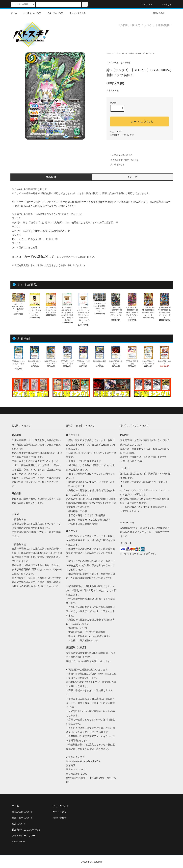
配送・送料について (22, 818)
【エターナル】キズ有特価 (124, 53)
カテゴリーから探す (30, 13)
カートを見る (59, 812)
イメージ (132, 177)
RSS (14, 842)
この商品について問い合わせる (122, 160)
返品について (116, 132)
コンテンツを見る (76, 13)
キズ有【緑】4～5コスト (145, 53)
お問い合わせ (157, 13)
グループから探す (53, 13)
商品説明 (51, 177)
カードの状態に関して (39, 257)
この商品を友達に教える (119, 155)
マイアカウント (61, 806)
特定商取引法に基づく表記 (122, 135)
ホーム (14, 13)
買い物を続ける (115, 165)
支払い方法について (22, 812)
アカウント (145, 4)
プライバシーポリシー (24, 836)
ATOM (22, 842)
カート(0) (164, 4)
